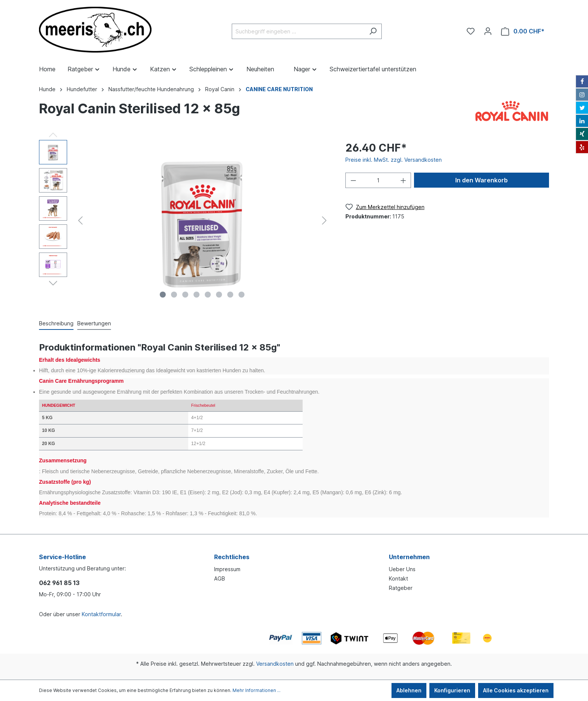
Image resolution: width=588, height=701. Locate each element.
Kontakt (398, 578)
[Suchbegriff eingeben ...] (298, 31)
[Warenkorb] (523, 31)
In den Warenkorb (481, 180)
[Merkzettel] (471, 31)
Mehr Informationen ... (256, 690)
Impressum (227, 569)
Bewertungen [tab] (94, 323)
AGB (220, 578)
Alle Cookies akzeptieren (516, 690)
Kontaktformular (101, 614)
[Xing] (582, 134)
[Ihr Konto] (488, 31)
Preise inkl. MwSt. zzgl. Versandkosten (394, 160)
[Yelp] (582, 147)
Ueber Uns (402, 569)
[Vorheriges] (80, 220)
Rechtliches (232, 557)
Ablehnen (409, 690)
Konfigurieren (452, 690)
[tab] (56, 323)
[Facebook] (582, 81)
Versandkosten (275, 664)
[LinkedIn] (582, 121)
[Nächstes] (324, 220)
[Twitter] (582, 108)
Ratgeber (401, 588)
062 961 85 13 (59, 583)
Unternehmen (409, 557)
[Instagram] (582, 95)
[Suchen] (373, 31)
